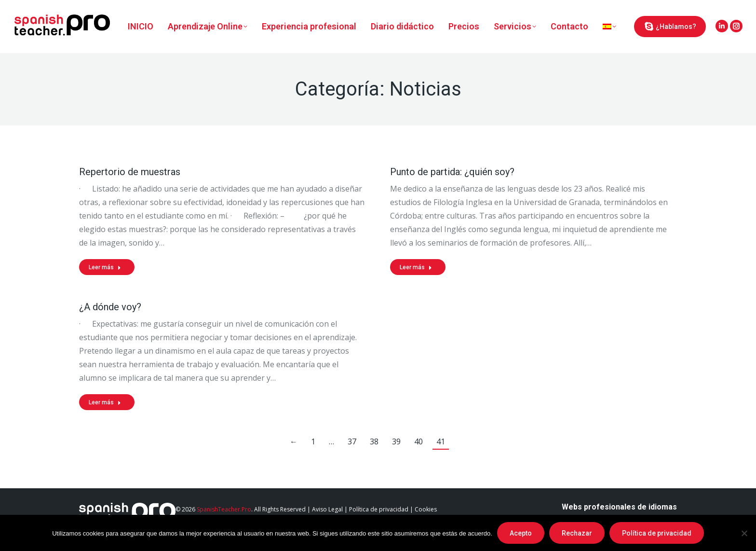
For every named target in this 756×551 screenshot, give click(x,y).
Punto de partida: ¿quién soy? (452, 172)
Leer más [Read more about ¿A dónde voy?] (105, 402)
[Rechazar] (744, 533)
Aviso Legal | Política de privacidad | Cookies (374, 509)
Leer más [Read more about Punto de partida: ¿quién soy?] (416, 267)
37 (352, 441)
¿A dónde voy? (110, 307)
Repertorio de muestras (130, 172)
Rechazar (577, 533)
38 (374, 441)
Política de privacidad (657, 533)
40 (418, 441)
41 (441, 441)
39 (396, 441)
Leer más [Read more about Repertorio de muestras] (105, 267)
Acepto (521, 533)
